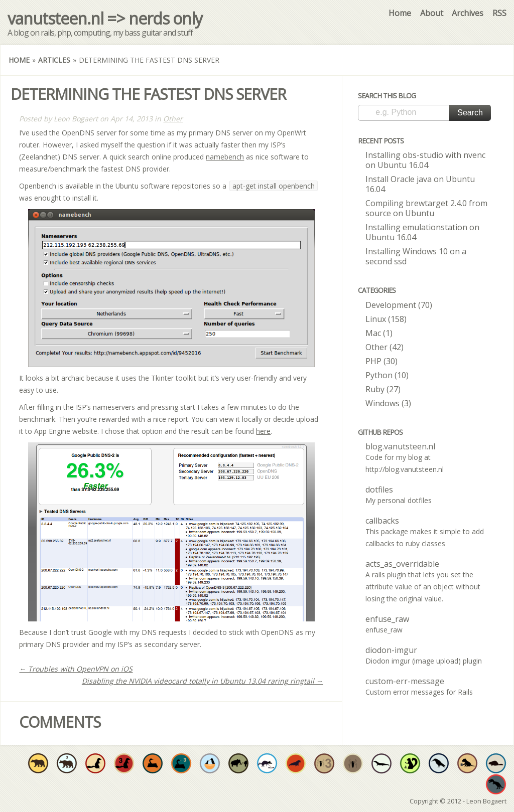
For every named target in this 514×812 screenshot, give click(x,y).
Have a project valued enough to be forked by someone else (238, 763)
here (263, 431)
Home (400, 13)
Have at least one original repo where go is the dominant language (496, 763)
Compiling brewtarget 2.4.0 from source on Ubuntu (426, 208)
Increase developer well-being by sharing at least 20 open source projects (267, 763)
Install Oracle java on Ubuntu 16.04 (420, 184)
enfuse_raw (387, 619)
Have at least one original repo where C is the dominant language (496, 784)
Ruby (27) (383, 389)
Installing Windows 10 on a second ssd (416, 256)
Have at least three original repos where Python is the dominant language (181, 763)
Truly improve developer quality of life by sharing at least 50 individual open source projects (410, 763)
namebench (225, 157)
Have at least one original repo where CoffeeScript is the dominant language (467, 763)
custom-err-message (405, 681)
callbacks (382, 521)
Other (173, 119)
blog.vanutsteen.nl (400, 446)
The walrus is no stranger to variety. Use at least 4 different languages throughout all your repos (296, 763)
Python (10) (387, 375)
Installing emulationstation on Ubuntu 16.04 (422, 232)
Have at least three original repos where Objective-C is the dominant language (67, 763)
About (432, 13)
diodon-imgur (391, 650)
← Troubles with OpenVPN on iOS (76, 669)
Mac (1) (379, 333)
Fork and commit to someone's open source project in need (210, 763)
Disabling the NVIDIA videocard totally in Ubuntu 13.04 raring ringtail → (203, 681)
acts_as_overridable (402, 564)
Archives (468, 13)
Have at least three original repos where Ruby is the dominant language (124, 763)
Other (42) (384, 347)
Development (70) (399, 305)
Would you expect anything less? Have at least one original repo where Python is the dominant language (153, 763)
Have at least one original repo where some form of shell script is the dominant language (439, 763)
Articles (54, 60)
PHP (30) (381, 361)
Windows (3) (388, 403)
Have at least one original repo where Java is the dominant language (381, 763)
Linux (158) (386, 319)
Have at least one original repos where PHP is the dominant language (353, 763)
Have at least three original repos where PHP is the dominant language (324, 763)
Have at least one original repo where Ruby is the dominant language (95, 763)
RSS (499, 13)
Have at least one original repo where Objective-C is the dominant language (38, 763)
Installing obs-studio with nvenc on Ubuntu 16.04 (425, 160)
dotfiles (379, 490)
